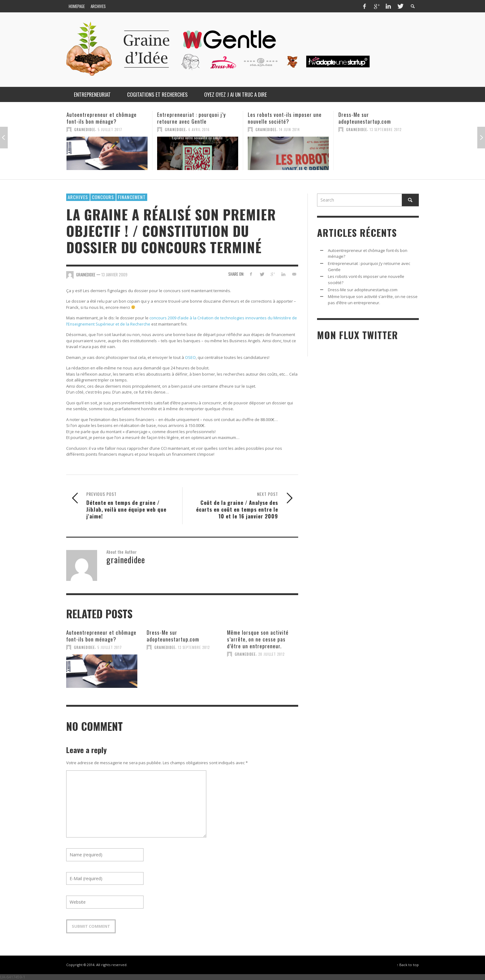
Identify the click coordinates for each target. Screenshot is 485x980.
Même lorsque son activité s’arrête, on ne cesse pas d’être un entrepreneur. (258, 639)
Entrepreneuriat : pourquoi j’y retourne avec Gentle (191, 118)
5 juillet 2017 (110, 130)
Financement (132, 197)
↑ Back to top (408, 965)
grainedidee (85, 130)
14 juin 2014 (289, 130)
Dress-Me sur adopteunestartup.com (365, 118)
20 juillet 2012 (271, 654)
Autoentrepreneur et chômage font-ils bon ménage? (102, 118)
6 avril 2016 (199, 130)
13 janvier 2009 (114, 275)
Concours (103, 197)
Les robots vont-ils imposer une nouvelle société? (285, 118)
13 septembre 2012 (386, 130)
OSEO (190, 357)
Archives (78, 197)
